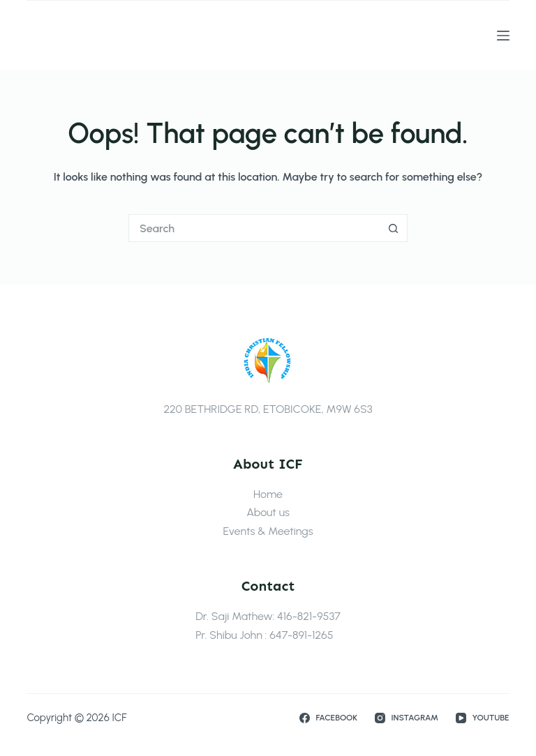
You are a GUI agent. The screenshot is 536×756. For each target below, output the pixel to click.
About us (268, 512)
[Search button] (394, 228)
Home (268, 494)
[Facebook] (328, 718)
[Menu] (503, 36)
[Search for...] (254, 228)
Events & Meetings (268, 531)
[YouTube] (483, 718)
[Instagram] (407, 718)
